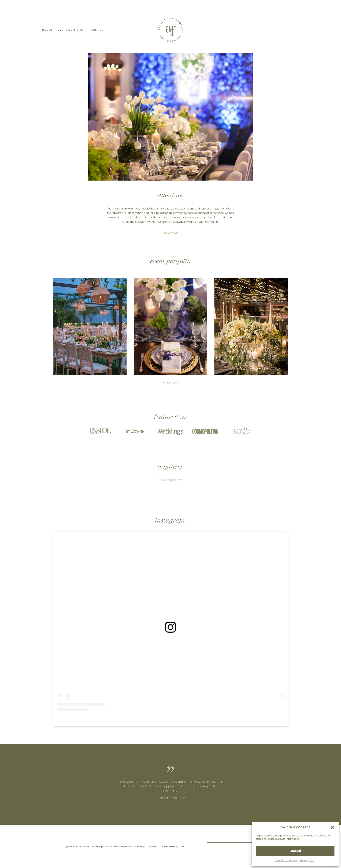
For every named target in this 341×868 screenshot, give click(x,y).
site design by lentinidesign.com (166, 847)
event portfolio (71, 30)
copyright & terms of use (76, 847)
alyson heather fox (136, 719)
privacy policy (306, 860)
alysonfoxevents (164, 719)
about (47, 30)
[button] (332, 827)
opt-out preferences (286, 860)
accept (295, 851)
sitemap (140, 847)
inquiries (96, 30)
